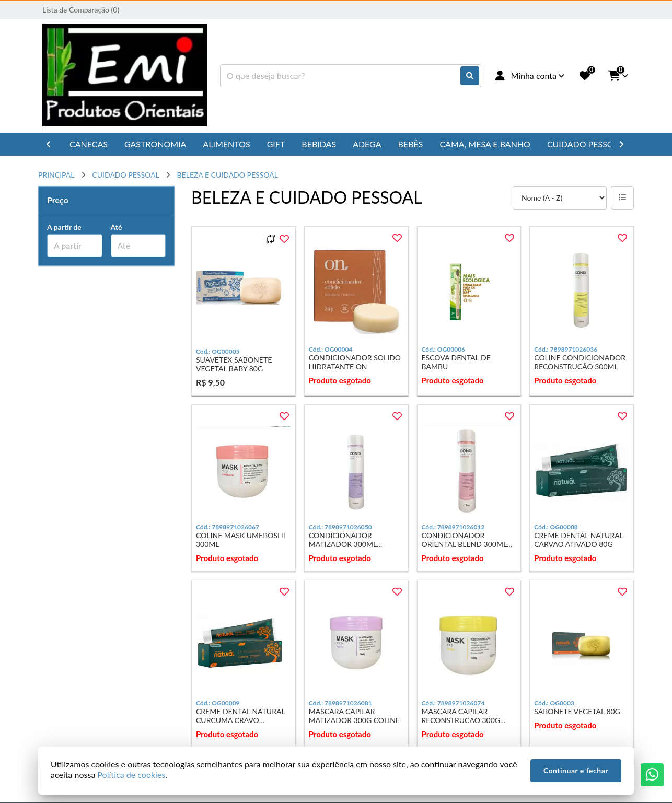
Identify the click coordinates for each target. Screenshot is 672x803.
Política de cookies (131, 775)
